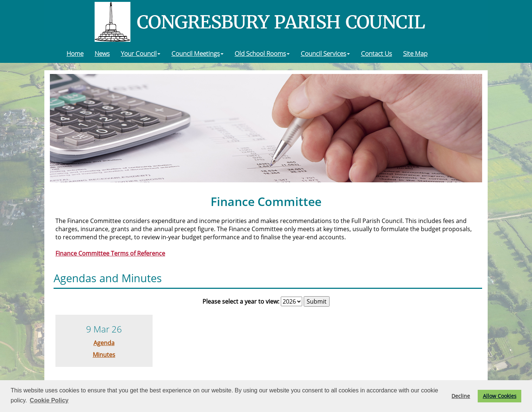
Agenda (104, 343)
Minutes (104, 355)
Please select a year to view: (241, 301)
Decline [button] (461, 396)
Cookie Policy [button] (49, 400)
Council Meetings (197, 53)
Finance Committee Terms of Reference (110, 253)
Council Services (325, 53)
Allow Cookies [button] (500, 396)
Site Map (415, 53)
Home (75, 53)
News (102, 53)
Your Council (141, 53)
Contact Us (376, 53)
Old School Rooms (262, 53)
